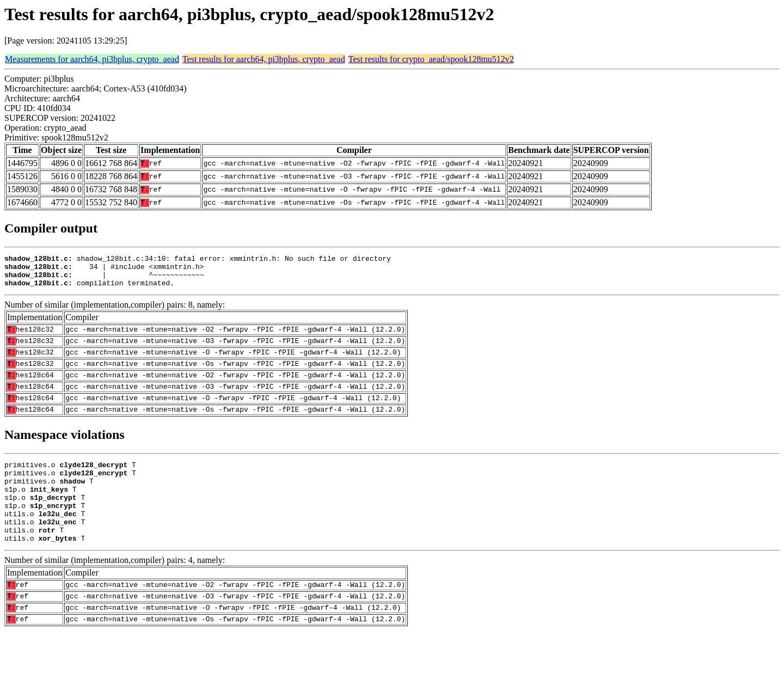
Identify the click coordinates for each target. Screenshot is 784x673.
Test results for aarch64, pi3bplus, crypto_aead (264, 59)
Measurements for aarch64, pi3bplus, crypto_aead (92, 59)
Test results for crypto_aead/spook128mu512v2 (431, 59)
